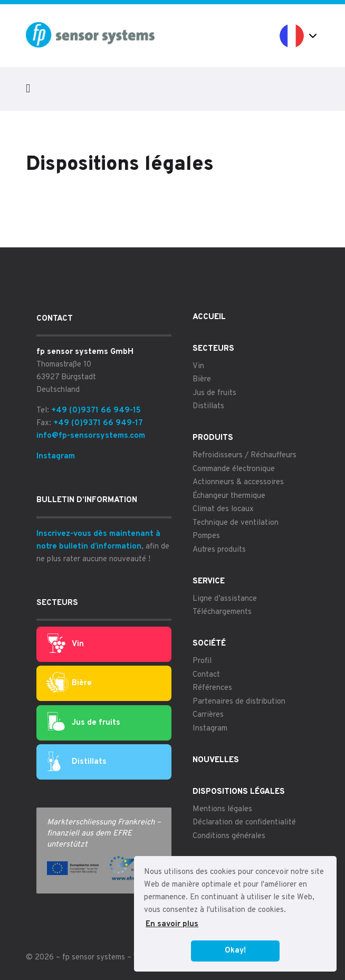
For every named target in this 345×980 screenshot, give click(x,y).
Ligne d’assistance (225, 599)
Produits (213, 438)
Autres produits (219, 550)
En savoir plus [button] (172, 924)
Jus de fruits (84, 723)
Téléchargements (222, 612)
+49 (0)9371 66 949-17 (98, 423)
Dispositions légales (239, 792)
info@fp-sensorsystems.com (91, 436)
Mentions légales (222, 809)
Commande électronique (234, 469)
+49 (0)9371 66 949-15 (96, 411)
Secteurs (213, 349)
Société (209, 644)
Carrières (208, 715)
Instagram (56, 457)
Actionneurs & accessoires (238, 482)
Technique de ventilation (236, 523)
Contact (206, 675)
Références (212, 688)
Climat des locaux (223, 509)
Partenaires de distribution (239, 702)
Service (209, 582)
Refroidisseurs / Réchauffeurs (245, 455)
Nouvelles (216, 760)
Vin (66, 644)
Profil (202, 661)
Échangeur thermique (229, 496)
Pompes (206, 536)
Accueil (209, 317)
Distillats (77, 762)
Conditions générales (229, 836)
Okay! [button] (235, 951)
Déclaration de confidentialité (244, 823)
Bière (69, 683)
